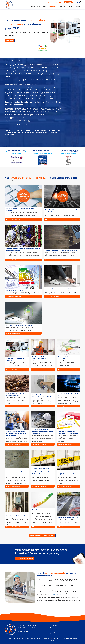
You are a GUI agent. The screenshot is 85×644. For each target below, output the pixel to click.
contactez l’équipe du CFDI (58, 595)
